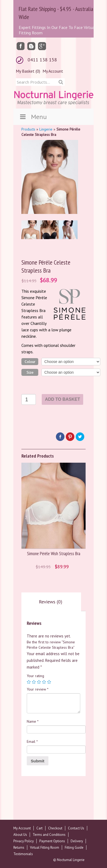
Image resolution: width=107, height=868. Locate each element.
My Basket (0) (28, 71)
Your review (38, 689)
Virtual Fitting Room (45, 847)
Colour (30, 362)
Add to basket (62, 399)
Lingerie (46, 129)
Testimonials (23, 854)
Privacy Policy (24, 841)
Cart (39, 828)
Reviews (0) (51, 602)
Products (28, 129)
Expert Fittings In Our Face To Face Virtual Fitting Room (57, 30)
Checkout (55, 828)
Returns (19, 847)
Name (33, 721)
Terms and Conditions (49, 835)
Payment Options (52, 841)
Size (30, 372)
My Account (53, 71)
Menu (33, 117)
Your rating (35, 676)
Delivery (77, 841)
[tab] (51, 602)
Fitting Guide (74, 847)
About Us (20, 835)
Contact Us (76, 828)
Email (32, 741)
